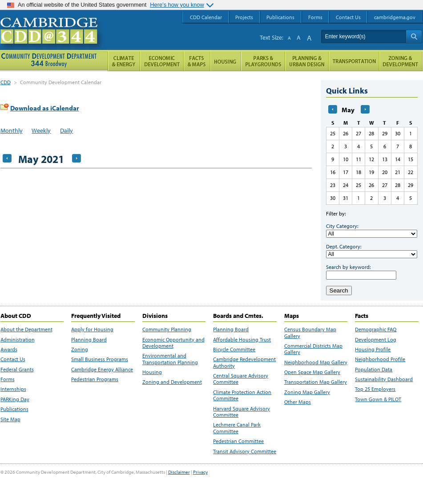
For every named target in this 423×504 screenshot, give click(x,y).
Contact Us (13, 359)
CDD (6, 82)
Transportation (354, 61)
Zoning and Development (172, 382)
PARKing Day (15, 399)
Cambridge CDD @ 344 (53, 40)
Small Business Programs (100, 359)
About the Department (26, 329)
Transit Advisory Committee (245, 451)
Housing (152, 372)
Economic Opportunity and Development (173, 343)
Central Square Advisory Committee (241, 379)
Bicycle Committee (234, 350)
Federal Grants (17, 370)
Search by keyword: (348, 267)
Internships (13, 389)
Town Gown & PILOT (378, 399)
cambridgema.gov (395, 17)
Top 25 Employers (375, 389)
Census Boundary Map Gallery (310, 333)
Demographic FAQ (376, 329)
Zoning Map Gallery (307, 392)
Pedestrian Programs (95, 379)
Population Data (374, 370)
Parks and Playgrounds (263, 61)
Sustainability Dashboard (384, 379)
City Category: (342, 226)
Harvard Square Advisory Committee (242, 412)
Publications (14, 409)
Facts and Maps (197, 61)
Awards (9, 350)
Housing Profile (373, 350)
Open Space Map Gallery (312, 372)
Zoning (80, 350)
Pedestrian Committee (238, 441)
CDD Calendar (206, 17)
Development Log (376, 340)
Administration (18, 340)
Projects (244, 17)
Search (339, 291)
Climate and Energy (124, 61)
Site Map (10, 419)
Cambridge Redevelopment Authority (244, 362)
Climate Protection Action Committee (242, 395)
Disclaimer (179, 472)
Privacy (200, 472)
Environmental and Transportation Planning (170, 359)
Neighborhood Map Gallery (316, 362)
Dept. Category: (344, 246)
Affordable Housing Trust (242, 340)
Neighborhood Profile (380, 359)
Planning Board (89, 340)
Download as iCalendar (45, 108)
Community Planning (167, 329)
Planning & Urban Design (307, 61)
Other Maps (298, 402)
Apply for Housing (92, 329)
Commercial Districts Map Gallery (313, 349)
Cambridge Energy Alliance (102, 370)
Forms (8, 379)
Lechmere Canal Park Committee (237, 428)
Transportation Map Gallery (316, 382)
